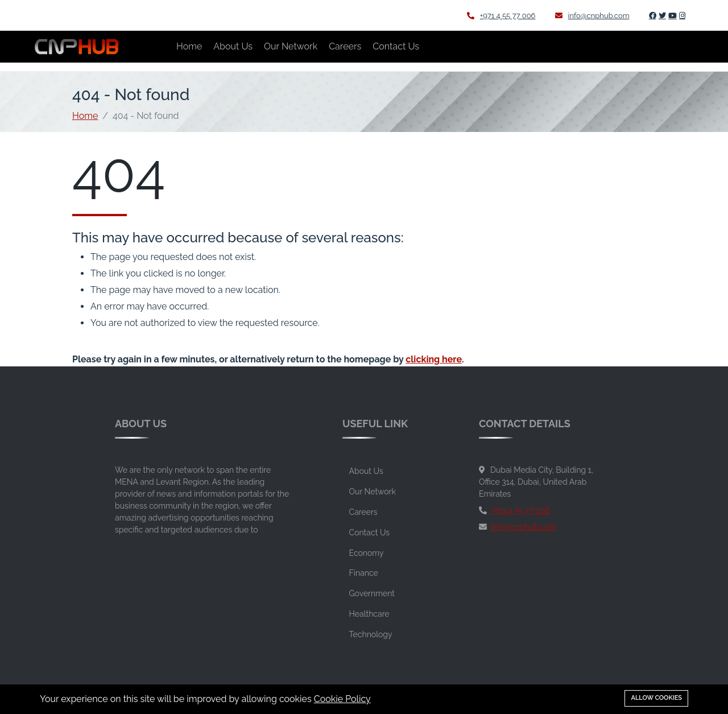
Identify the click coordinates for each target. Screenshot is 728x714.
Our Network (291, 46)
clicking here (434, 359)
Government (372, 593)
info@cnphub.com (592, 16)
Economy (367, 553)
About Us (233, 46)
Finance (364, 573)
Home (189, 46)
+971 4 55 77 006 (501, 16)
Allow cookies (656, 698)
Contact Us (396, 46)
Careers (345, 46)
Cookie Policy (342, 699)
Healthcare (369, 614)
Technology (371, 634)
